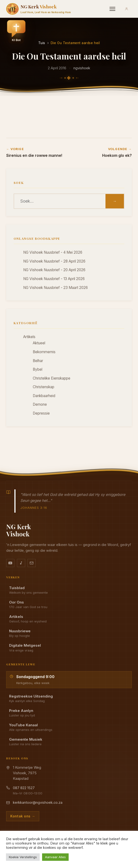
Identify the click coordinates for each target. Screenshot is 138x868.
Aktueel (39, 343)
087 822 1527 (24, 788)
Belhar (38, 361)
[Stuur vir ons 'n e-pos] (32, 563)
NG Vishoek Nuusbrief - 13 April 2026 (54, 279)
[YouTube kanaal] (10, 563)
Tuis (42, 43)
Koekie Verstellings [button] (23, 857)
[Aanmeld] (127, 9)
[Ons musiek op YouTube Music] (21, 563)
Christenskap (44, 387)
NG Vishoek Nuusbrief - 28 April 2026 (54, 261)
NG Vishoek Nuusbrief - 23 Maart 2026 (55, 288)
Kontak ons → (23, 816)
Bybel (38, 369)
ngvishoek (82, 68)
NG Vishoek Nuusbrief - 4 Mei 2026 (53, 252)
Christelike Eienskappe (52, 378)
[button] (16, 32)
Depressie (41, 413)
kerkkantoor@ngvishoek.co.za (38, 803)
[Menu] (112, 9)
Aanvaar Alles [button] (55, 857)
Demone (40, 404)
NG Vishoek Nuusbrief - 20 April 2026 (54, 270)
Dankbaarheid (44, 396)
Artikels (29, 337)
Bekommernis (44, 352)
